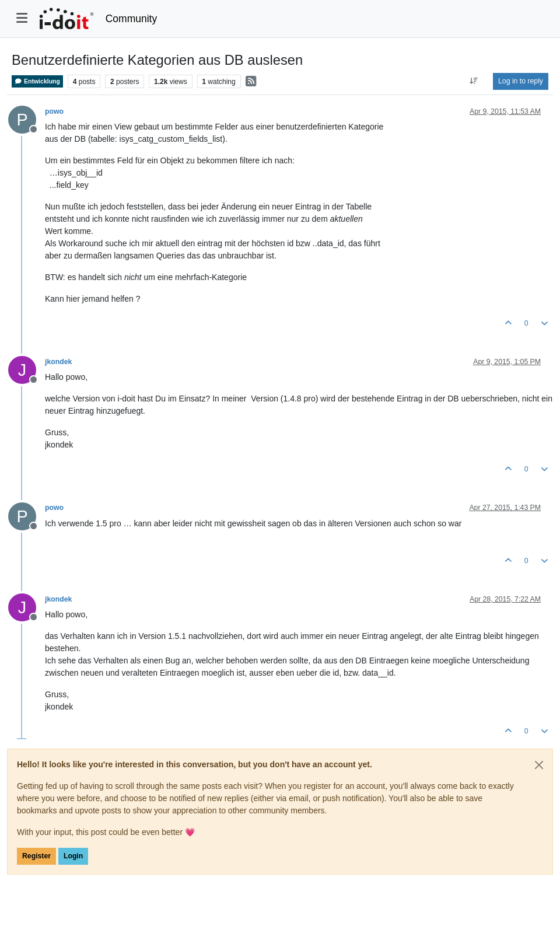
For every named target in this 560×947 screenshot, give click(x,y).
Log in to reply (521, 81)
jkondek (58, 362)
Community (132, 19)
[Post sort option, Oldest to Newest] (474, 81)
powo (54, 111)
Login (73, 856)
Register (36, 856)
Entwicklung (37, 81)
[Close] (539, 765)
